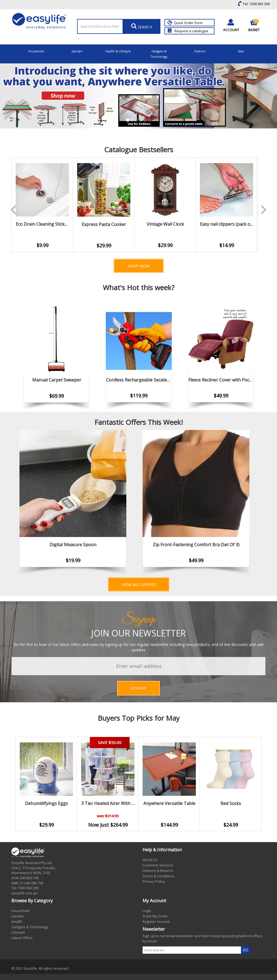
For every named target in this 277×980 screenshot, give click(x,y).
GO (245, 950)
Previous (3, 205)
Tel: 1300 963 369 (253, 4)
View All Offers (139, 584)
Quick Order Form (186, 23)
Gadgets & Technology (159, 54)
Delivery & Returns (158, 871)
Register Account (156, 921)
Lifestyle (18, 932)
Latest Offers (22, 938)
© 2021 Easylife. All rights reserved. (40, 968)
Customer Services (158, 865)
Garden (77, 51)
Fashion (200, 51)
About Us (150, 860)
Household (36, 51)
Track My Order (155, 916)
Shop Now (139, 266)
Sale (241, 51)
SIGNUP (138, 688)
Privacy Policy (154, 881)
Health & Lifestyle (118, 51)
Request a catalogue (188, 31)
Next (266, 503)
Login (147, 911)
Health (17, 921)
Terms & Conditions (159, 876)
